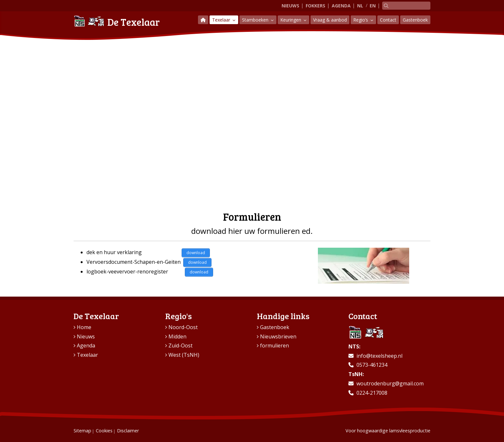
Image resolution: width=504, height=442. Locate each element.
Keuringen (291, 20)
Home (84, 327)
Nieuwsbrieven (278, 336)
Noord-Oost (183, 327)
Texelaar (222, 20)
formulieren (274, 345)
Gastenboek (415, 20)
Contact (388, 20)
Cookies (104, 431)
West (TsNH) (184, 355)
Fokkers (315, 6)
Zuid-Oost (180, 345)
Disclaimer (128, 431)
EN (373, 6)
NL (360, 6)
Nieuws (290, 6)
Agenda (341, 6)
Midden (177, 336)
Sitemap (82, 431)
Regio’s (361, 20)
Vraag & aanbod (330, 20)
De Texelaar (117, 21)
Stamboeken (256, 20)
